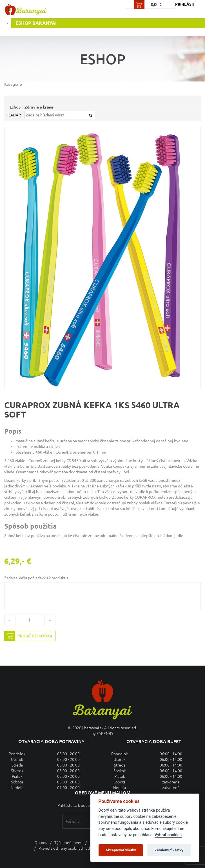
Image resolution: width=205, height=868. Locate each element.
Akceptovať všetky (121, 850)
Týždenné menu (68, 843)
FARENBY (105, 734)
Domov (41, 843)
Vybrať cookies (168, 835)
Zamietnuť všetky (169, 850)
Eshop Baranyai (36, 23)
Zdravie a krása (39, 107)
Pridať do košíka (28, 636)
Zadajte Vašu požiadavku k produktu (36, 578)
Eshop (15, 107)
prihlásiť (185, 4)
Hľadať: (13, 115)
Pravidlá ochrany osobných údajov (68, 848)
